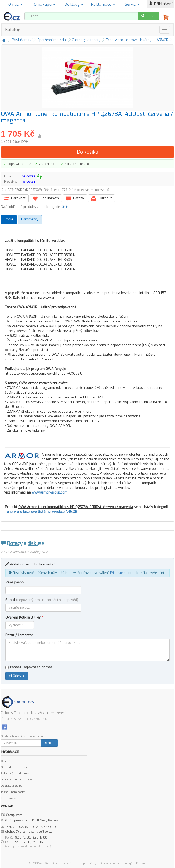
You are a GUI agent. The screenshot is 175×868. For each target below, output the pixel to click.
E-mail (42, 600)
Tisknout (102, 198)
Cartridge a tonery (86, 40)
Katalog (13, 30)
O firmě (6, 761)
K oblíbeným (46, 198)
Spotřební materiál (52, 40)
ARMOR (163, 40)
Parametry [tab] (30, 219)
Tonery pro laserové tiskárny (129, 40)
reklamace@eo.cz (40, 832)
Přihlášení (161, 4)
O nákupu (45, 4)
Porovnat (15, 198)
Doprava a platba (12, 786)
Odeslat (17, 676)
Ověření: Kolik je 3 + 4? (24, 618)
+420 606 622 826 (18, 827)
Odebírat (50, 743)
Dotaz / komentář (19, 635)
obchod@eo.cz (15, 832)
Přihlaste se (119, 573)
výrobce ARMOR (65, 512)
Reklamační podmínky (15, 773)
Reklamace (103, 4)
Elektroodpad (10, 798)
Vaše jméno (14, 582)
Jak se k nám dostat (13, 792)
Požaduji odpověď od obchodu (30, 667)
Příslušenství (22, 40)
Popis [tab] (9, 219)
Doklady (74, 4)
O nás (15, 4)
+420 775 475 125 (44, 827)
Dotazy (75, 198)
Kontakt (141, 863)
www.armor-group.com (50, 492)
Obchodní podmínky (14, 767)
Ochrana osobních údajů (16, 780)
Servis (132, 4)
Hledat (149, 16)
